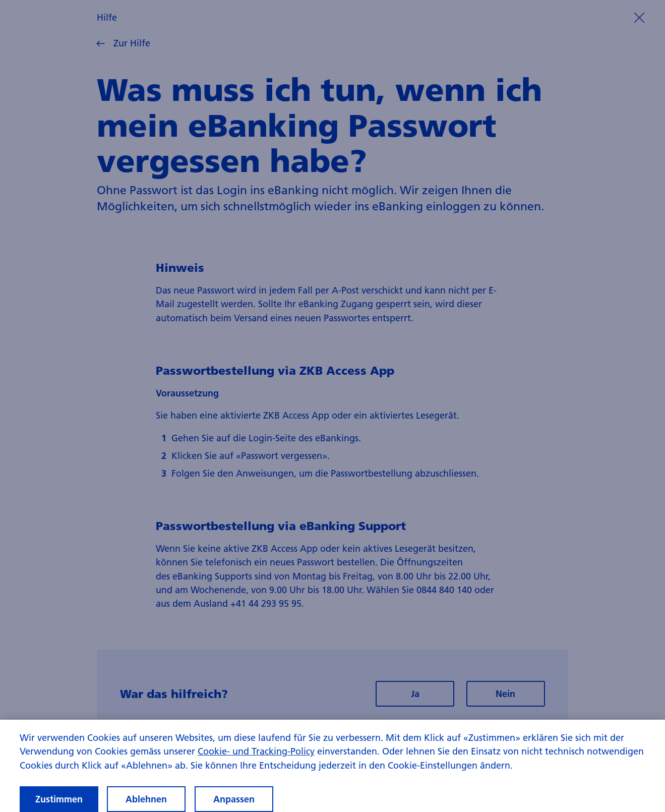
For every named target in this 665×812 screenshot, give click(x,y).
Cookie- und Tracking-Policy (256, 761)
